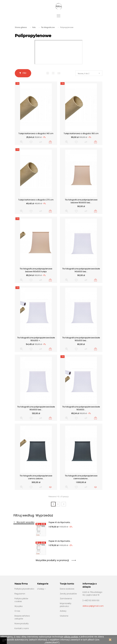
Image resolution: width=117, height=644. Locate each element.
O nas (17, 611)
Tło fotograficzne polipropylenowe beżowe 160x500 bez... (81, 201)
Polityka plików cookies (21, 600)
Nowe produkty (22, 624)
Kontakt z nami (22, 628)
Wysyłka (19, 606)
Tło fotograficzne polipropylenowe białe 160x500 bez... (36, 408)
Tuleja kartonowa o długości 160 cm (81, 133)
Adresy (63, 611)
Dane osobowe (67, 589)
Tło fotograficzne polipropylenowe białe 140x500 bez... (81, 270)
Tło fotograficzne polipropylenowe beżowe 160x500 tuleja (36, 270)
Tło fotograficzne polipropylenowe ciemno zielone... (36, 477)
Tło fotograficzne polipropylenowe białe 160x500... (81, 408)
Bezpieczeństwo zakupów (22, 617)
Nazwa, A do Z (84, 74)
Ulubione (64, 616)
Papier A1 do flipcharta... (60, 522)
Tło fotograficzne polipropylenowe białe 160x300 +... (36, 339)
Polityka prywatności (24, 589)
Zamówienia (66, 599)
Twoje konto (67, 584)
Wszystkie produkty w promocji (56, 560)
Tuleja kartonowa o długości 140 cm (36, 133)
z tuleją (41, 589)
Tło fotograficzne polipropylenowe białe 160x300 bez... (81, 339)
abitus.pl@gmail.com (93, 606)
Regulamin (20, 594)
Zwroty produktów (68, 594)
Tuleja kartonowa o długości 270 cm (36, 200)
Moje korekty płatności (66, 605)
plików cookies (71, 637)
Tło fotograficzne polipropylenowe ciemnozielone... (81, 477)
